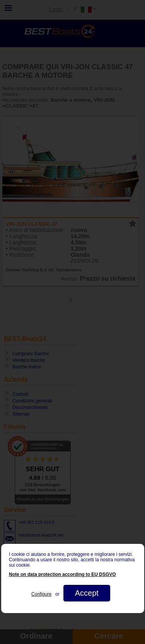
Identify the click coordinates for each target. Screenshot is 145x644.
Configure (41, 594)
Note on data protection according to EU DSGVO (62, 574)
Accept (86, 593)
